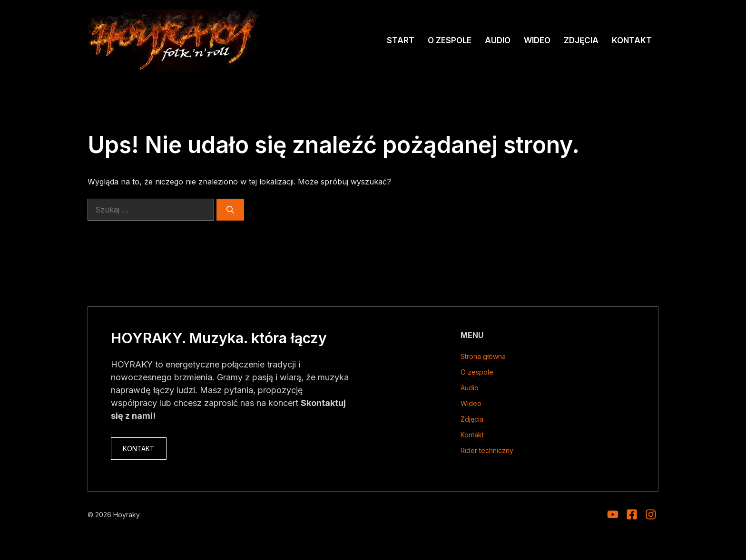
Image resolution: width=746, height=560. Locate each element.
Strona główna (483, 356)
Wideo (537, 40)
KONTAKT (139, 449)
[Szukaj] (230, 210)
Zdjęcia (581, 40)
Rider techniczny (487, 450)
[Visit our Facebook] (632, 514)
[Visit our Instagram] (613, 514)
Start (401, 40)
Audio (498, 40)
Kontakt (632, 40)
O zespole (450, 40)
